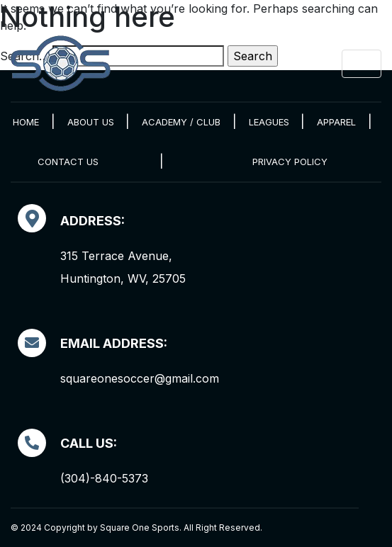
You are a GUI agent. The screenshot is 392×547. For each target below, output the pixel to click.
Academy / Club (181, 122)
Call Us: (89, 443)
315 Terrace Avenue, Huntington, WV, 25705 (123, 267)
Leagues (269, 122)
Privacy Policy (290, 162)
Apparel (336, 122)
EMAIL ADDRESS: (114, 343)
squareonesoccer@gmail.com (140, 378)
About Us (91, 122)
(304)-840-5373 (104, 478)
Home (26, 122)
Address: (93, 221)
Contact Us (68, 162)
